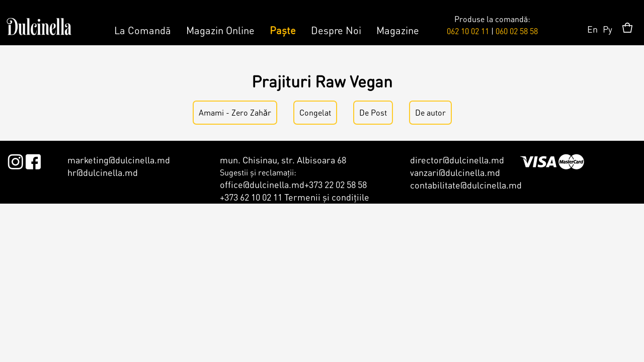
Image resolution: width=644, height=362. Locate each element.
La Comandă (143, 30)
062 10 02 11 (468, 31)
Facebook (33, 160)
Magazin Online (220, 30)
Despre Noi (336, 30)
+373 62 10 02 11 (251, 197)
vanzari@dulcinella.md (455, 172)
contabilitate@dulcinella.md (466, 185)
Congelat (315, 112)
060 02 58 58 (517, 31)
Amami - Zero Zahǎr (235, 112)
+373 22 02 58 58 (336, 184)
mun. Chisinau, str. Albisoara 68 (283, 160)
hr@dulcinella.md (103, 172)
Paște (283, 30)
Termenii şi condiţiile (327, 197)
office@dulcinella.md (262, 184)
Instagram (15, 160)
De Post (373, 112)
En (592, 29)
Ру (608, 29)
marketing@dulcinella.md (119, 160)
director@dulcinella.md (457, 160)
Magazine (398, 30)
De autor (430, 112)
